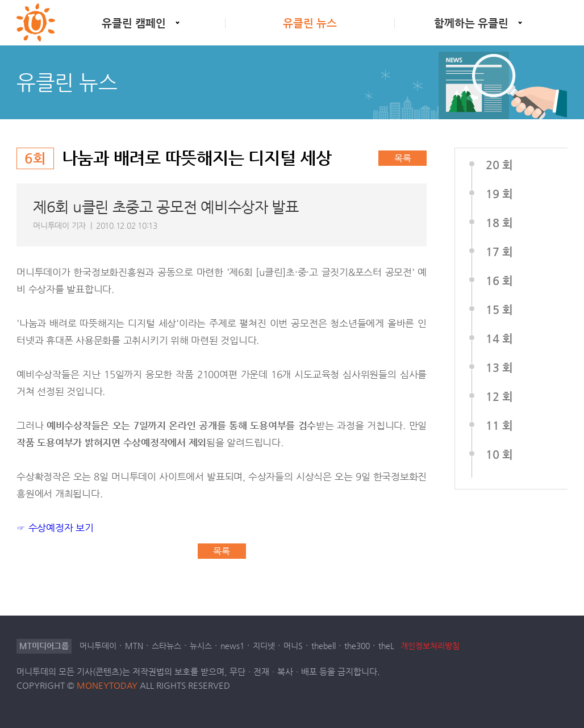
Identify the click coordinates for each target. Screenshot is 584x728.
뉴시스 (201, 646)
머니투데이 (98, 646)
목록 (403, 158)
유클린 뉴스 (310, 23)
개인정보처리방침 (430, 646)
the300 (357, 646)
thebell (324, 646)
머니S (293, 646)
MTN (134, 646)
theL (386, 646)
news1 (232, 646)
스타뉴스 (166, 646)
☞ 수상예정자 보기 (55, 528)
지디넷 (264, 646)
